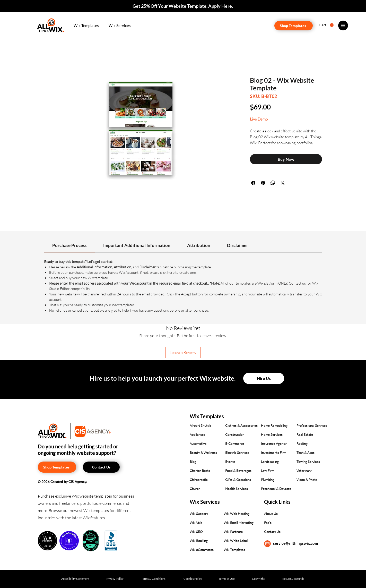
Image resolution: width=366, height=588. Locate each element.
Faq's (268, 523)
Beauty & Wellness (203, 453)
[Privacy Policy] (115, 579)
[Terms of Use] (227, 579)
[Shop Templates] (294, 26)
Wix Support (199, 514)
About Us (271, 514)
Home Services (272, 434)
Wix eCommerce (202, 550)
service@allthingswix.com (296, 543)
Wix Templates (234, 550)
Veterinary (304, 471)
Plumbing (268, 480)
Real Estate (305, 434)
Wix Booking (199, 541)
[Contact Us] (101, 467)
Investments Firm (274, 453)
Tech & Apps (306, 453)
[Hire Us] (264, 378)
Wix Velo (196, 523)
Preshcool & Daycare (276, 489)
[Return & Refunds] (293, 579)
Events (230, 462)
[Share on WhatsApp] (273, 183)
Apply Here (220, 6)
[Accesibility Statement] (75, 579)
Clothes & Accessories (241, 425)
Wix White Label (236, 541)
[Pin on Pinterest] (263, 183)
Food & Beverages (238, 471)
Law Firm (268, 471)
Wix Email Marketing (239, 523)
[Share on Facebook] (253, 183)
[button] (86, 25)
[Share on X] (283, 183)
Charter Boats (200, 471)
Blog (193, 462)
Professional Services (312, 425)
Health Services (237, 489)
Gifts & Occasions (238, 480)
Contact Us (272, 532)
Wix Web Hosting (237, 514)
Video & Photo (307, 480)
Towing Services (308, 462)
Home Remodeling (274, 425)
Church (195, 489)
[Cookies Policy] (193, 579)
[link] (69, 245)
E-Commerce (235, 444)
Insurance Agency (274, 444)
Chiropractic (199, 480)
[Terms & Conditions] (153, 579)
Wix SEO (196, 532)
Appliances (197, 434)
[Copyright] (258, 579)
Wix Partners (233, 532)
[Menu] (343, 25)
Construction (235, 434)
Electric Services (237, 453)
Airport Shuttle (201, 425)
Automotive (198, 444)
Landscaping (270, 462)
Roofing (302, 444)
